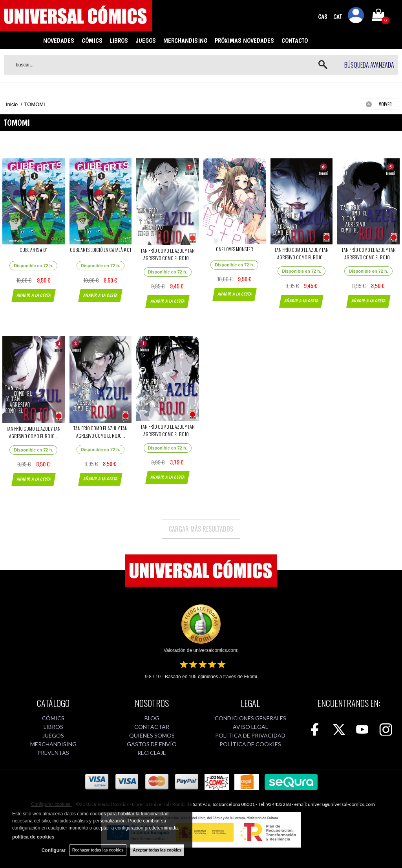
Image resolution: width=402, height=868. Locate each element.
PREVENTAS (53, 753)
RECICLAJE (152, 753)
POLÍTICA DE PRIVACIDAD (250, 735)
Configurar (54, 850)
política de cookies (33, 837)
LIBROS (119, 40)
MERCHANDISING (185, 40)
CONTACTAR (152, 727)
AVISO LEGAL (250, 727)
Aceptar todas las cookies (157, 850)
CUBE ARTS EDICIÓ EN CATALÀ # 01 (100, 250)
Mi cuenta (356, 17)
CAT (338, 17)
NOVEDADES (59, 40)
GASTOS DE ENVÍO (152, 744)
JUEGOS (146, 40)
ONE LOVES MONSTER (235, 249)
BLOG (152, 718)
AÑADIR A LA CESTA (34, 295)
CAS (323, 17)
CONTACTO (295, 40)
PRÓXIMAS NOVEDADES (244, 40)
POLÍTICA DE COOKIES (250, 744)
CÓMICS (92, 40)
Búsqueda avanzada (369, 65)
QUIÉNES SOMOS (152, 735)
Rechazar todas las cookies (98, 850)
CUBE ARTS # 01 (34, 250)
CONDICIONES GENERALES (250, 718)
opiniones (204, 677)
